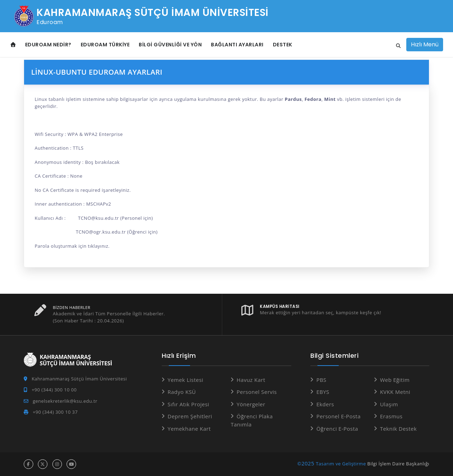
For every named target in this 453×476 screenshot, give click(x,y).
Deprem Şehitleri (190, 416)
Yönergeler (251, 404)
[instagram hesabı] (57, 464)
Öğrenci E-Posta (337, 429)
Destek (283, 45)
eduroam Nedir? (48, 45)
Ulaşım (389, 404)
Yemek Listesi (186, 380)
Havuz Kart (251, 380)
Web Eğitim (395, 380)
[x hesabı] (43, 464)
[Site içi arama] (396, 46)
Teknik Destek (398, 429)
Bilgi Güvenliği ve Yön (170, 45)
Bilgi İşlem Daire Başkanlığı (398, 464)
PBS (321, 380)
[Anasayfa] (13, 45)
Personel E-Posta (339, 416)
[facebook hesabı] (28, 464)
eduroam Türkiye (105, 45)
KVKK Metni (395, 392)
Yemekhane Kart (189, 429)
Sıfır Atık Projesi (189, 404)
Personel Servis (257, 392)
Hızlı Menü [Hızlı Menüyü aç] (425, 44)
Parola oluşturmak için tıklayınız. (72, 246)
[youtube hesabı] (71, 464)
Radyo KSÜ (182, 392)
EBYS (323, 392)
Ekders (325, 404)
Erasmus (391, 416)
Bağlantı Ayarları (237, 45)
